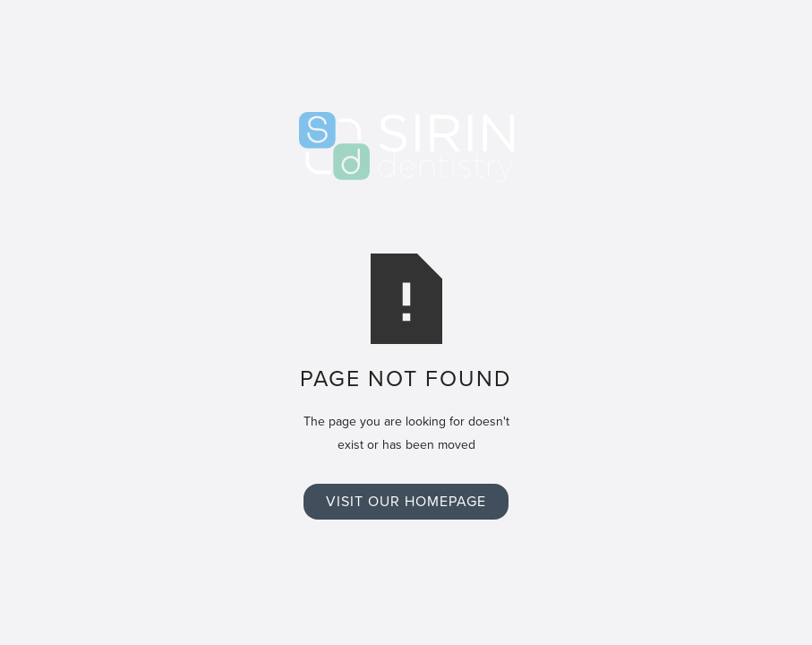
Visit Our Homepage (406, 501)
